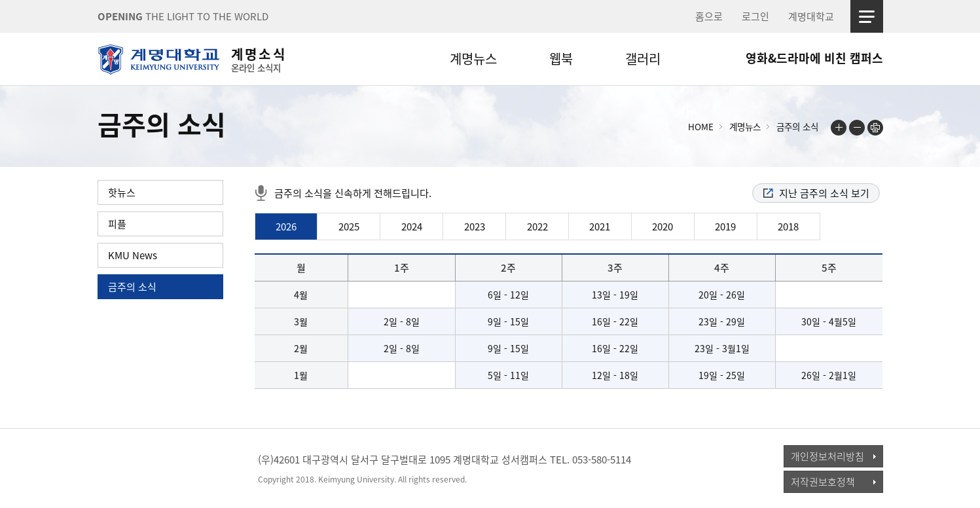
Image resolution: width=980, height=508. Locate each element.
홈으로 (709, 16)
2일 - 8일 (402, 321)
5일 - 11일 (508, 375)
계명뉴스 (473, 59)
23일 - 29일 (722, 321)
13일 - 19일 (615, 295)
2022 (537, 227)
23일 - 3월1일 (722, 348)
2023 (475, 227)
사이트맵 (867, 16)
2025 (349, 227)
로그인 (755, 16)
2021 (600, 227)
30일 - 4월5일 (829, 321)
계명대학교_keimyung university (158, 468)
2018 (788, 227)
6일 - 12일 (508, 295)
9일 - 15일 (508, 321)
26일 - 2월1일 (829, 375)
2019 (725, 227)
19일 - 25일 (722, 375)
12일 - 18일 (615, 375)
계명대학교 (811, 16)
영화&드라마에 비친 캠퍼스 (814, 58)
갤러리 (643, 59)
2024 (412, 227)
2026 (286, 227)
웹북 (561, 59)
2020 (662, 227)
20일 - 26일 (722, 295)
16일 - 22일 (615, 321)
